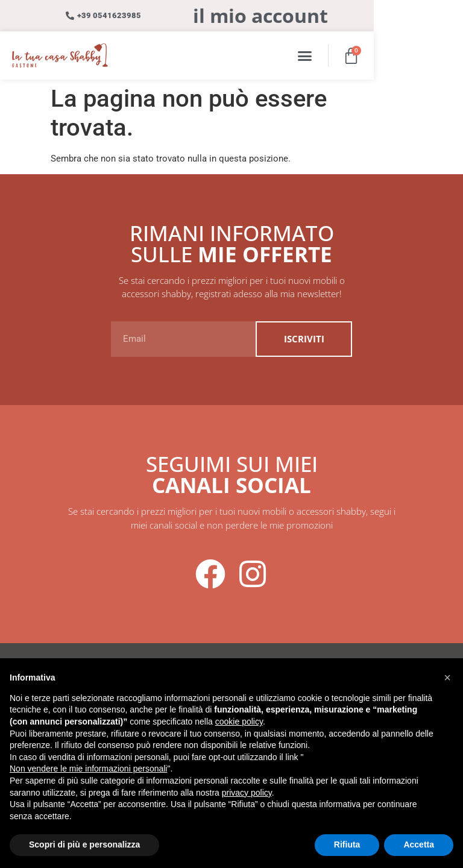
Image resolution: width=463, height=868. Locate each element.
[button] (392, 55)
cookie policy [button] (239, 722)
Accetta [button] (419, 844)
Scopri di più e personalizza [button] (84, 844)
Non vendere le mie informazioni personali (88, 769)
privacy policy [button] (247, 793)
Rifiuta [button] (347, 844)
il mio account (305, 15)
